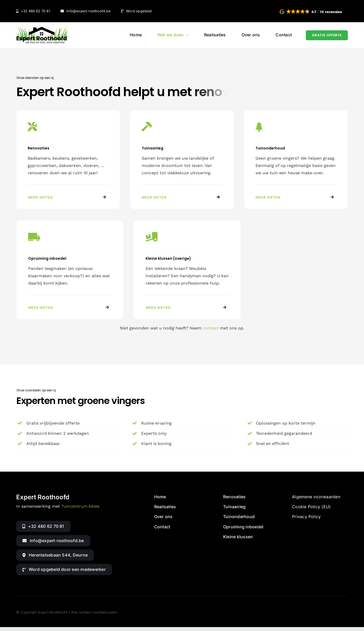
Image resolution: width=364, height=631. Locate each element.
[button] (311, 12)
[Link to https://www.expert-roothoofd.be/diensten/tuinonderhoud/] (332, 197)
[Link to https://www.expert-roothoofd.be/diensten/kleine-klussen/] (225, 307)
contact (211, 328)
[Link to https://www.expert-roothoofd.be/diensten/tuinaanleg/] (218, 197)
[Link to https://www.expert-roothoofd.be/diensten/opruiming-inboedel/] (107, 307)
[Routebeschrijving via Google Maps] (55, 555)
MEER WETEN (40, 197)
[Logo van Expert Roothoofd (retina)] (42, 27)
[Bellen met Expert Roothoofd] (43, 526)
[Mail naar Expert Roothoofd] (53, 541)
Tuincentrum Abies (80, 506)
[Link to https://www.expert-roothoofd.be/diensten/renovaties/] (104, 197)
